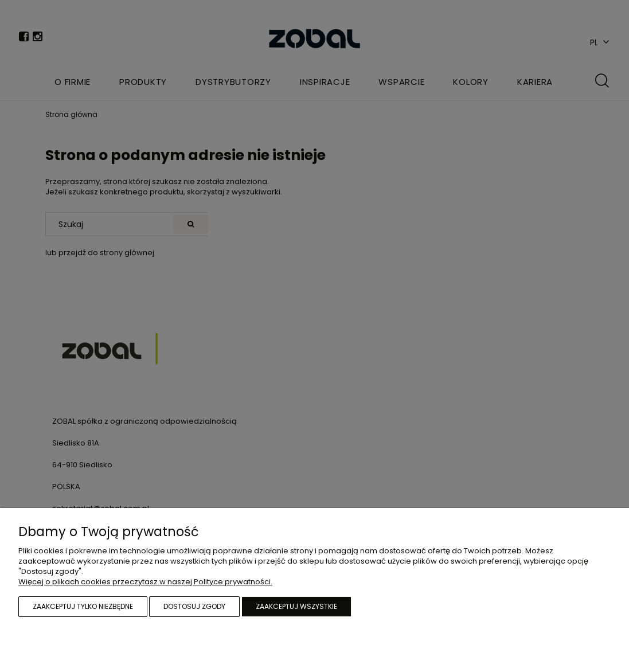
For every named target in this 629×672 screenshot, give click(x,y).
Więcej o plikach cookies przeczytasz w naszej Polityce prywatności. (145, 582)
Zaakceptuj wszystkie (296, 606)
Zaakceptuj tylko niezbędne (83, 606)
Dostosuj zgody (194, 606)
